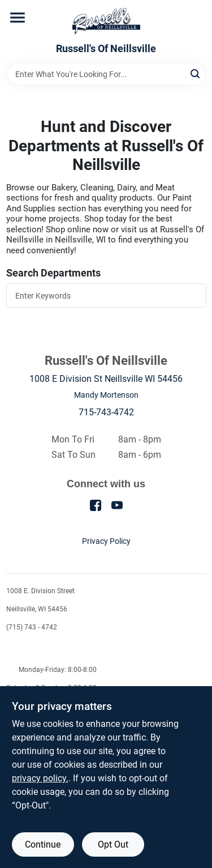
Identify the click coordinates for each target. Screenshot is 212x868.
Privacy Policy (106, 541)
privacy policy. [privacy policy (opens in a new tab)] (40, 778)
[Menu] (18, 18)
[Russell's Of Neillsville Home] (106, 22)
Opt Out (113, 844)
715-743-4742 (106, 412)
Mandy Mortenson (106, 395)
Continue (43, 844)
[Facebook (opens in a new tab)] (96, 505)
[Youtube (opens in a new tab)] (117, 505)
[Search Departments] (106, 295)
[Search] (196, 73)
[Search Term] (106, 74)
